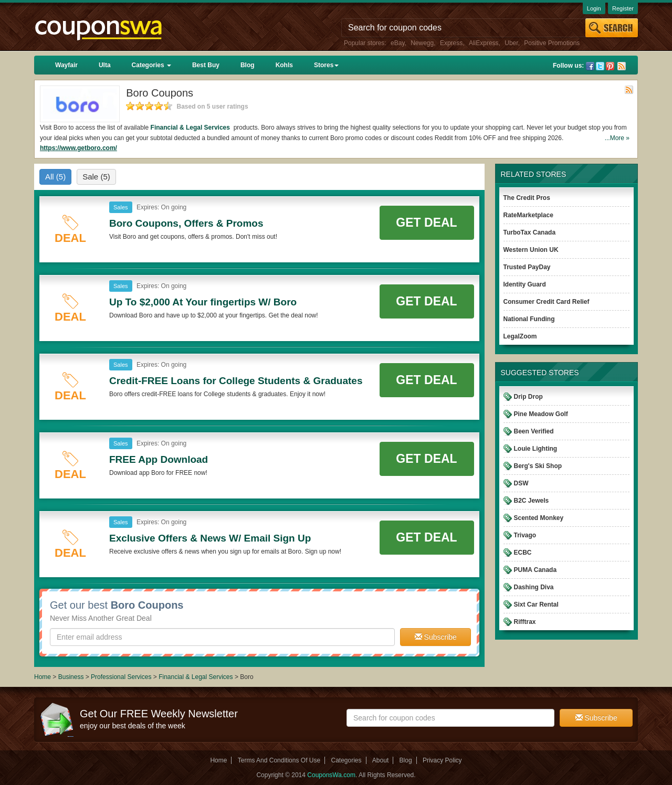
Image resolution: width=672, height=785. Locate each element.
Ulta (105, 65)
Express (451, 43)
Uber (511, 43)
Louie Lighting (536, 449)
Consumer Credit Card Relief (547, 302)
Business (72, 677)
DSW (521, 483)
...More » (617, 138)
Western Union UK (531, 250)
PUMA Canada (535, 570)
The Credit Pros (527, 198)
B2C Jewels (532, 501)
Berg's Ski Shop (538, 466)
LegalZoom (520, 336)
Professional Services (122, 677)
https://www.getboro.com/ (78, 148)
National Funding (529, 319)
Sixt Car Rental (536, 604)
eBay (397, 43)
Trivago (525, 535)
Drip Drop (528, 397)
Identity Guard (525, 284)
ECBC (523, 553)
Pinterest (610, 66)
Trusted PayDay (527, 267)
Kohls (284, 65)
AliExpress (484, 43)
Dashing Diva (534, 587)
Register (623, 8)
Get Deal (426, 222)
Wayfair (66, 65)
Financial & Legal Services (191, 128)
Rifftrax (525, 622)
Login (594, 8)
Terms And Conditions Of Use (279, 760)
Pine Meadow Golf (541, 414)
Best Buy (206, 65)
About (380, 760)
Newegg (422, 43)
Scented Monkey (539, 518)
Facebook (590, 66)
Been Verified (534, 431)
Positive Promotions (552, 43)
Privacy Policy (442, 760)
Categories (151, 65)
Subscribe (436, 637)
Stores (326, 65)
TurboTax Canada (530, 232)
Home (43, 677)
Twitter (600, 66)
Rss (622, 66)
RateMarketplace (528, 215)
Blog (248, 65)
